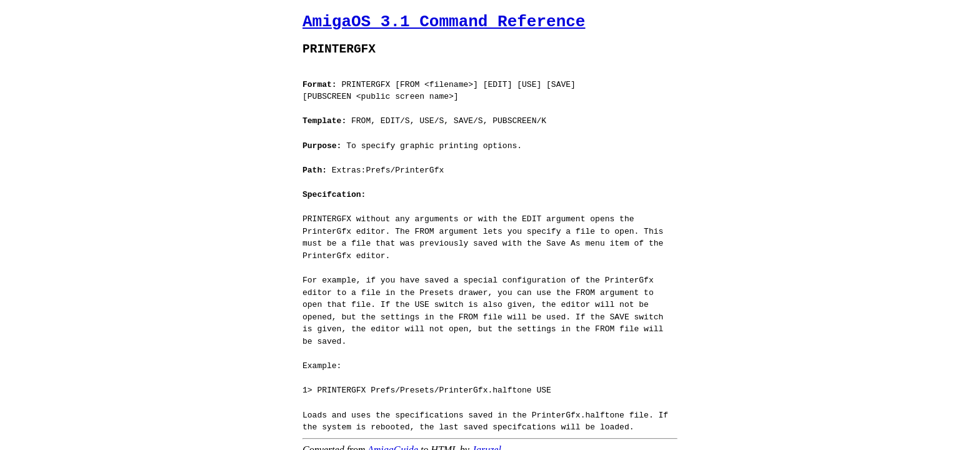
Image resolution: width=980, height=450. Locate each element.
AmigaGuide (393, 431)
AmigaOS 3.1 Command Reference (444, 22)
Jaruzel (487, 431)
